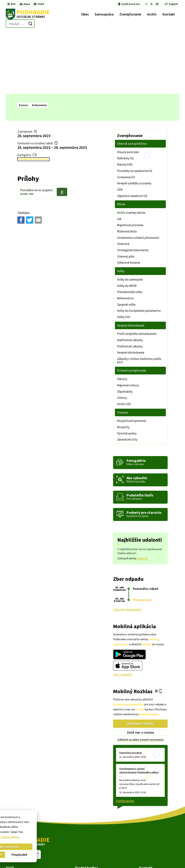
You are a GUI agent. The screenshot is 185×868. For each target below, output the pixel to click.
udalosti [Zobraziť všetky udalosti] (142, 495)
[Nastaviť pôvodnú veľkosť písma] (151, 4)
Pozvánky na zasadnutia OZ (33, 96)
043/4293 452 (147, 838)
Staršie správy (125, 738)
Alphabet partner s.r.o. (53, 858)
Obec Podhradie (100, 858)
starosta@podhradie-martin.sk (159, 842)
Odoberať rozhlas (140, 660)
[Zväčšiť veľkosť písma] (157, 4)
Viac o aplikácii (123, 611)
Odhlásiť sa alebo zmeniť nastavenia (140, 676)
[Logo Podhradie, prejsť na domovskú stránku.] (28, 14)
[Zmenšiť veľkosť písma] (146, 4)
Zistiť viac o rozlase (140, 669)
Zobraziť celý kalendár (127, 546)
